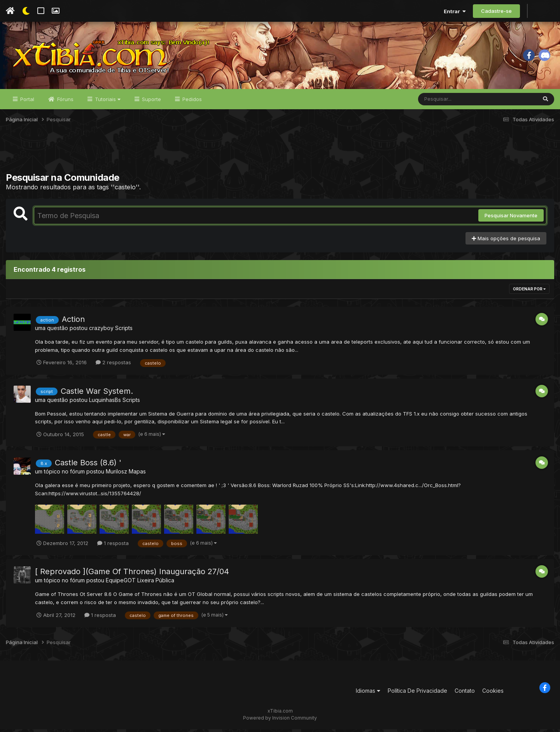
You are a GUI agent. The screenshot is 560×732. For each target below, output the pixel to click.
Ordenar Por (529, 292)
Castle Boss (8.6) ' (88, 466)
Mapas (137, 474)
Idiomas (368, 693)
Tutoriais (107, 102)
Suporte (151, 102)
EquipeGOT (121, 583)
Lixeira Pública (156, 583)
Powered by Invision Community (280, 721)
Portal (26, 102)
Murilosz (116, 474)
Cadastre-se (496, 11)
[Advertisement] (280, 155)
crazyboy (101, 331)
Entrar (455, 11)
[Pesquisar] (448, 102)
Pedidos (191, 102)
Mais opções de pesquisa (506, 241)
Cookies (493, 693)
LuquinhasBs (105, 403)
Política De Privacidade (417, 693)
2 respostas (113, 365)
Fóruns (65, 102)
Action (73, 322)
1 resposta (113, 546)
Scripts (124, 331)
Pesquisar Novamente (511, 218)
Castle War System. (97, 394)
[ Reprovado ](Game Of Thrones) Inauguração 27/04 (132, 574)
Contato (465, 693)
